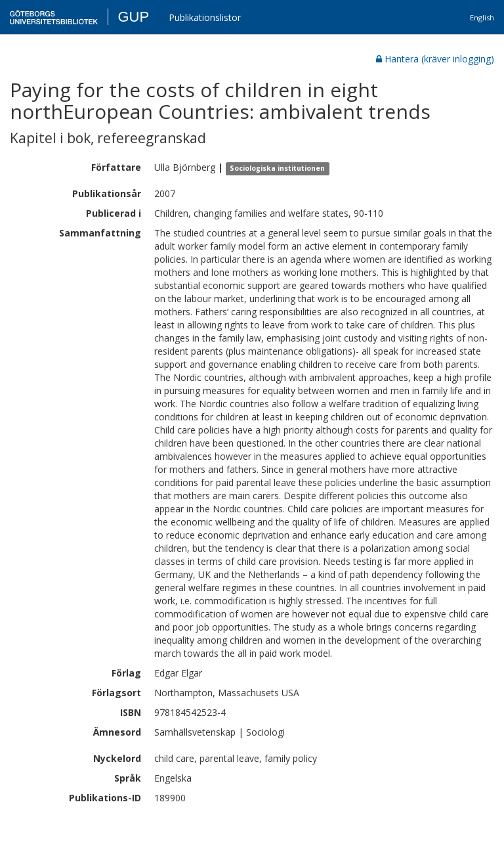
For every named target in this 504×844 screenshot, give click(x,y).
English (482, 17)
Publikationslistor (205, 17)
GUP (133, 17)
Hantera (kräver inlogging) (435, 59)
